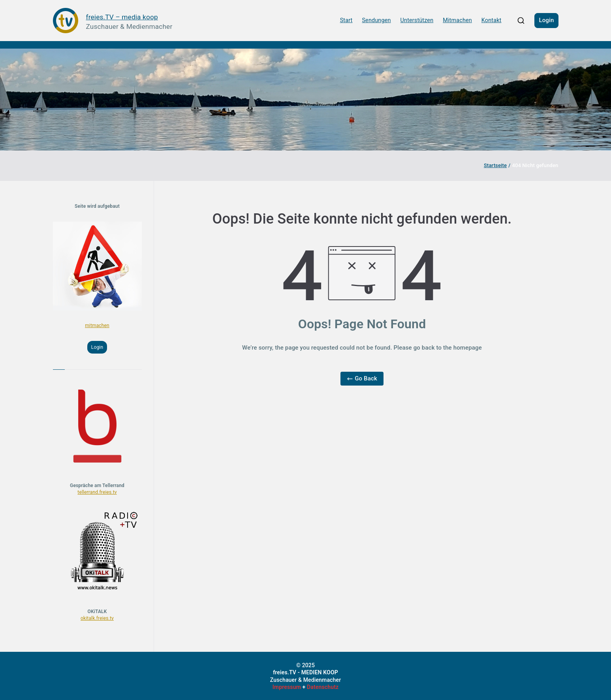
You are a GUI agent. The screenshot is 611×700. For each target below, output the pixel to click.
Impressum (287, 687)
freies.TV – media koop (122, 17)
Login (546, 20)
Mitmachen (457, 20)
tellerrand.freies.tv (97, 492)
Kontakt (492, 20)
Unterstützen (417, 20)
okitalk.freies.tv (97, 618)
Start (346, 20)
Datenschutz (323, 687)
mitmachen (97, 326)
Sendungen (376, 20)
